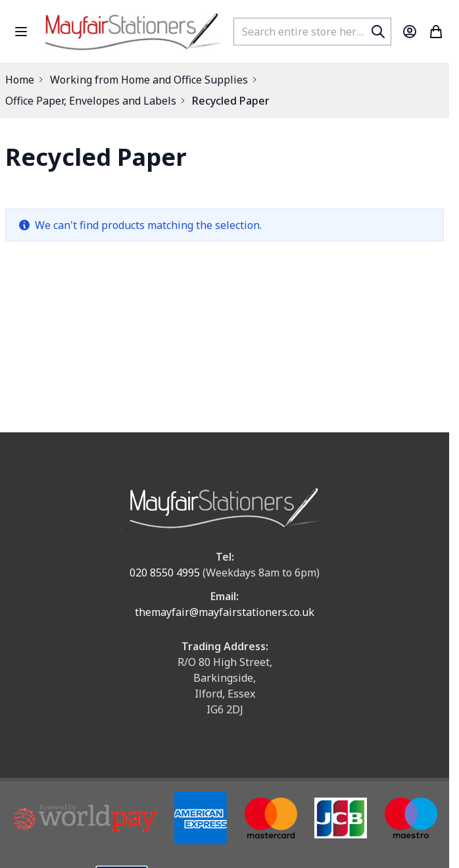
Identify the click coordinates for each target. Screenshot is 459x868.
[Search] (378, 32)
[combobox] (312, 32)
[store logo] (133, 31)
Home (20, 80)
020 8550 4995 (165, 573)
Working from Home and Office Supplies (149, 80)
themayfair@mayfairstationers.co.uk (225, 612)
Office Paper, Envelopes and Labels (91, 101)
